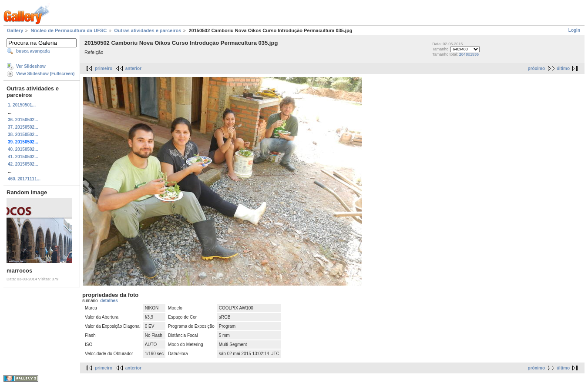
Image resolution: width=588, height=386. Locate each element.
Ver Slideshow (31, 66)
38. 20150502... (23, 135)
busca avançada (33, 51)
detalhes (109, 301)
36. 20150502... (23, 120)
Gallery (15, 30)
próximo (536, 68)
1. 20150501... (22, 105)
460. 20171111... (24, 179)
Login (574, 30)
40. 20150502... (23, 149)
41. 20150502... (23, 157)
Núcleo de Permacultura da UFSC (69, 30)
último (563, 68)
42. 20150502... (23, 164)
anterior (133, 68)
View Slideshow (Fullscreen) (45, 74)
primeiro (104, 68)
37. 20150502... (23, 127)
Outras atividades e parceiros (148, 30)
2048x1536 (469, 54)
